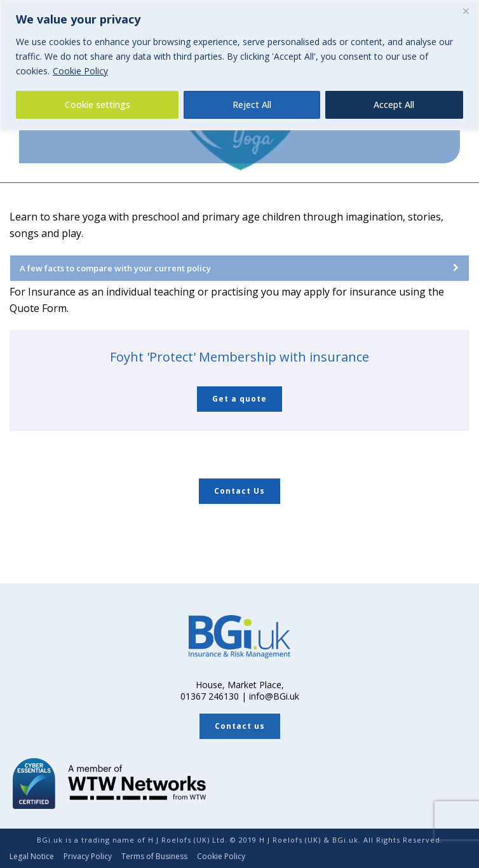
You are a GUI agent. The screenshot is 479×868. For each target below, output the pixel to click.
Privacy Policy (88, 857)
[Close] (466, 11)
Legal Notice (32, 857)
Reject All (252, 105)
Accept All (394, 105)
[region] (239, 65)
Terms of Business (154, 857)
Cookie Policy (80, 71)
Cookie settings (98, 105)
